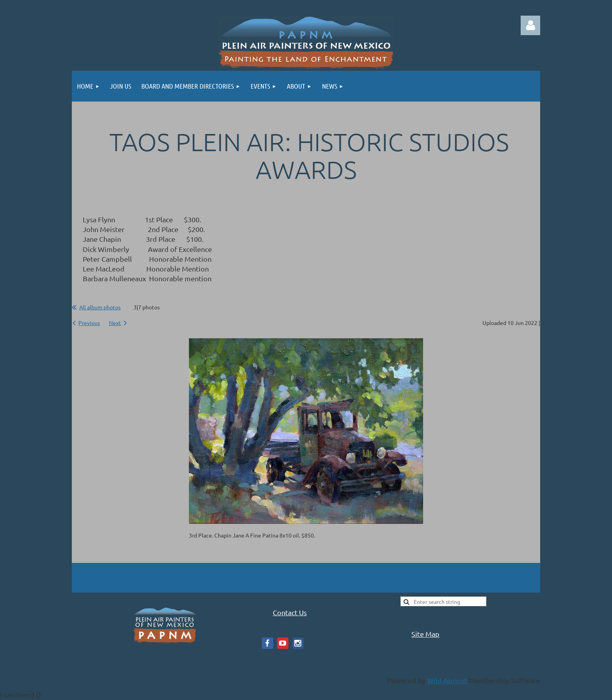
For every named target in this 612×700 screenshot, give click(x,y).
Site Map (425, 634)
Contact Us (290, 612)
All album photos (100, 307)
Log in (530, 25)
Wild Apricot (447, 680)
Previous (89, 323)
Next (115, 323)
